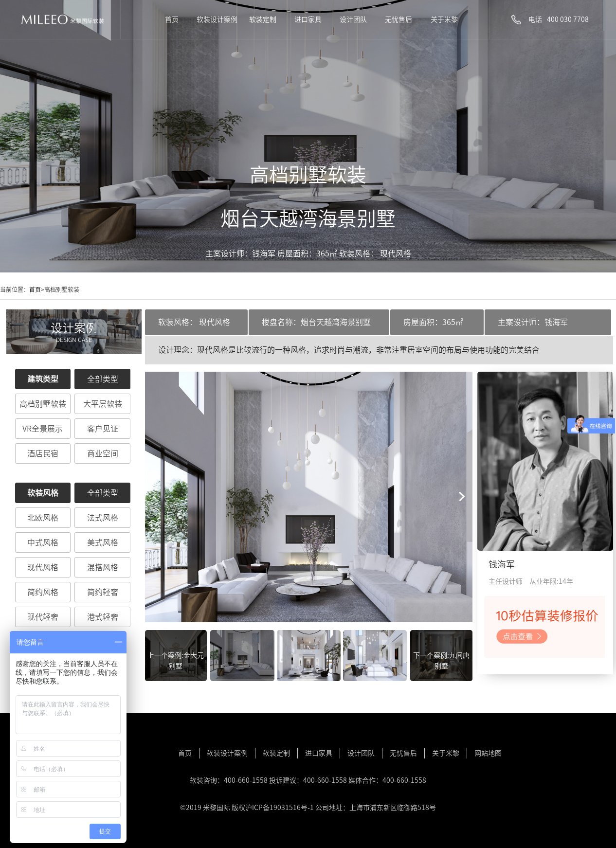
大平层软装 (103, 404)
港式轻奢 (103, 617)
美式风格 (103, 542)
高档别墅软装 (43, 404)
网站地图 (488, 753)
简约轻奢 (103, 592)
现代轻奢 (43, 617)
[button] (461, 497)
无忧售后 (399, 19)
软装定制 (263, 19)
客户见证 (103, 429)
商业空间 (103, 453)
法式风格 (103, 518)
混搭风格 (103, 567)
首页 (172, 19)
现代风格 (43, 567)
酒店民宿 (43, 453)
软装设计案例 (217, 19)
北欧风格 (43, 518)
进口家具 (308, 19)
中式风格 (43, 542)
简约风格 (43, 592)
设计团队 (353, 19)
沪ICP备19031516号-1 (280, 808)
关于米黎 (444, 19)
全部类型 (103, 379)
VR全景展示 (43, 429)
